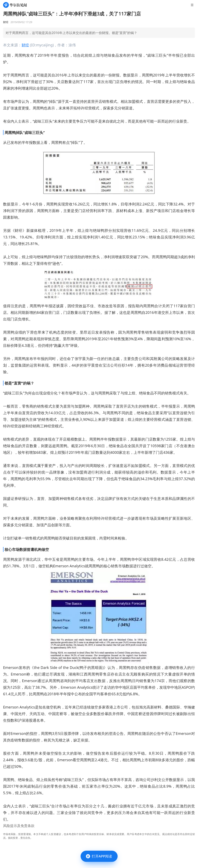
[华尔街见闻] (15, 5)
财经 (25, 45)
